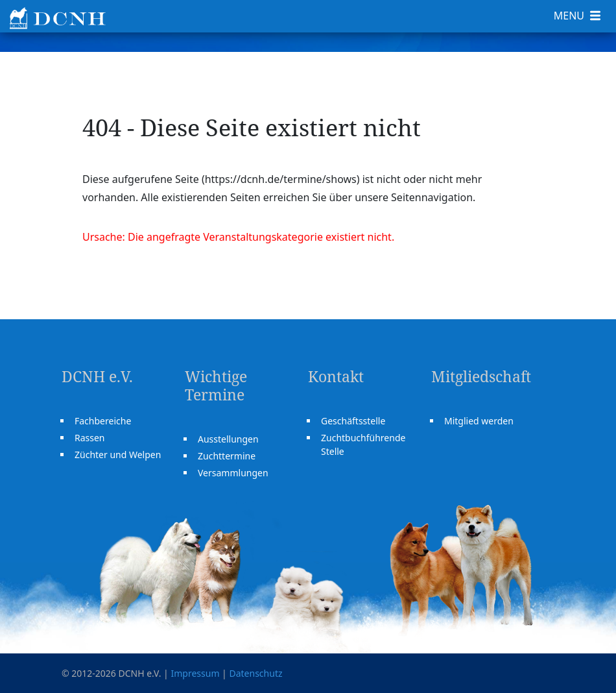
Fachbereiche (103, 421)
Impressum (195, 673)
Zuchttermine (227, 456)
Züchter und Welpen (118, 455)
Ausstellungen (228, 439)
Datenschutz (255, 673)
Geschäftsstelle (353, 421)
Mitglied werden (479, 421)
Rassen (90, 438)
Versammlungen (233, 473)
